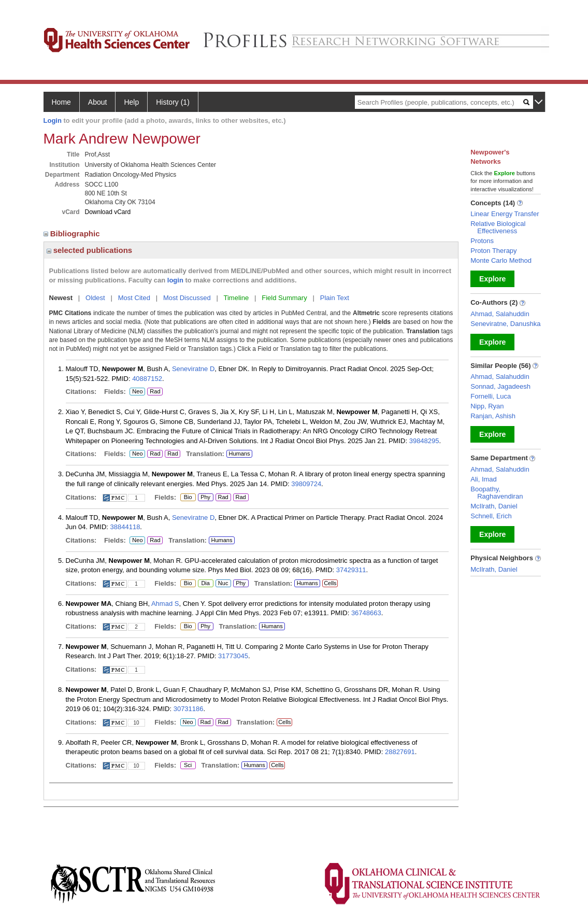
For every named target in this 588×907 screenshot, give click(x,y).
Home (61, 102)
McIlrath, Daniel (494, 506)
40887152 (147, 379)
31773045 (233, 656)
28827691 (400, 752)
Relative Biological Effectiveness (498, 227)
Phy (204, 498)
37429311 (351, 570)
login (175, 280)
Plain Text (335, 298)
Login (53, 121)
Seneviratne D (193, 369)
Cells (330, 583)
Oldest (95, 298)
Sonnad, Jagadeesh (500, 386)
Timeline (236, 298)
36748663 (366, 613)
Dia (205, 584)
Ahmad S (165, 604)
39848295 (424, 441)
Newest (61, 298)
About (98, 102)
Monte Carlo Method (501, 260)
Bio (188, 498)
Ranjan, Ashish (493, 416)
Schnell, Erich (491, 516)
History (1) (173, 102)
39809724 (306, 484)
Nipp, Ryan (487, 406)
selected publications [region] (90, 250)
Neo (137, 392)
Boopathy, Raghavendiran (497, 493)
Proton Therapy (493, 251)
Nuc (223, 584)
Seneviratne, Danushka (505, 324)
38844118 (125, 527)
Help (131, 102)
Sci (186, 766)
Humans (239, 453)
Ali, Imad (484, 479)
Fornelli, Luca (491, 396)
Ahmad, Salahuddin (500, 314)
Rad (155, 392)
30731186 (189, 709)
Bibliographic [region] (73, 233)
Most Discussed (187, 298)
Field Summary (284, 298)
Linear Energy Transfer (505, 214)
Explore (492, 279)
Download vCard (108, 212)
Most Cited (134, 298)
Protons (482, 241)
